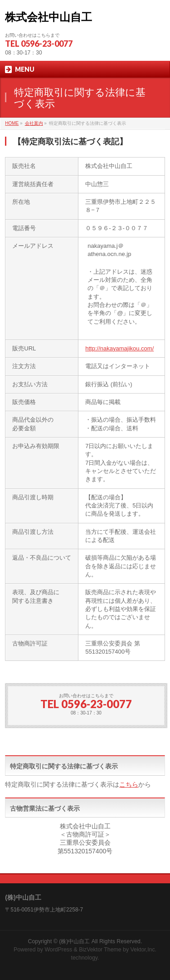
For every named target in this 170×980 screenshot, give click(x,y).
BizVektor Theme (100, 950)
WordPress (58, 950)
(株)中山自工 (74, 941)
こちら (129, 784)
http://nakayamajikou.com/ (119, 348)
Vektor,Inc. (144, 950)
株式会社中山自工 (49, 17)
